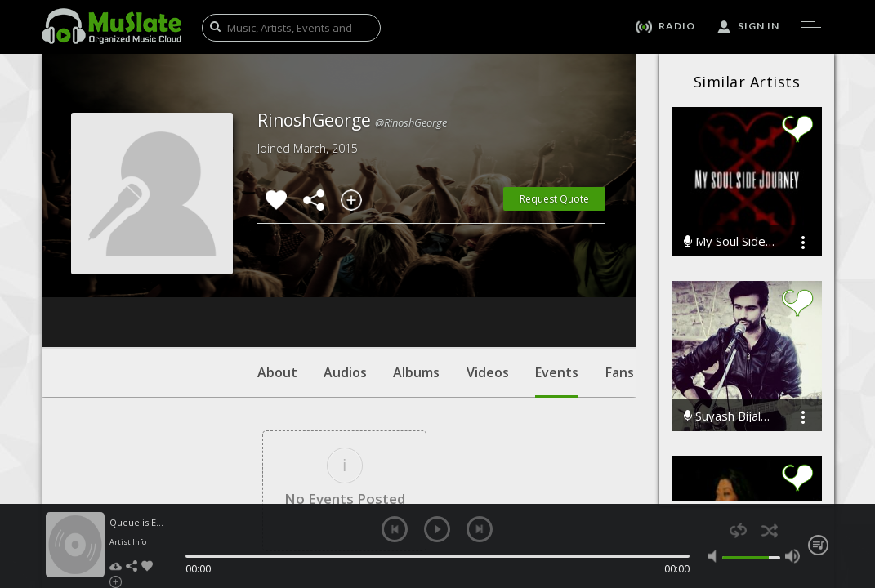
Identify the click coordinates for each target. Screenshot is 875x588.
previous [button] (395, 529)
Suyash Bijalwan (730, 416)
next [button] (480, 529)
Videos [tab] (488, 274)
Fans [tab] (620, 274)
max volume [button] (792, 556)
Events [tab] (557, 282)
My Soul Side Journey (730, 241)
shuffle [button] (770, 530)
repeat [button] (738, 530)
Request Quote (554, 199)
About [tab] (277, 274)
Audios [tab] (345, 274)
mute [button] (716, 556)
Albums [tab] (416, 274)
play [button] (437, 529)
